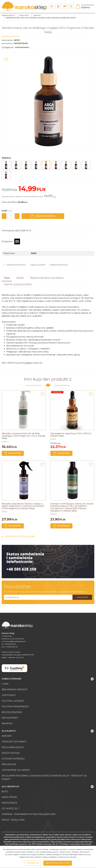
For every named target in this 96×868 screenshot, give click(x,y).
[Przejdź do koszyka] (88, 6)
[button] (7, 278)
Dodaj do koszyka (43, 216)
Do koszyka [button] (13, 453)
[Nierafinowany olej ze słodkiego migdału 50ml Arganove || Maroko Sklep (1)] (48, 101)
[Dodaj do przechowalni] (6, 60)
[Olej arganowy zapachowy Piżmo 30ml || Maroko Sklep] (71, 435)
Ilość (7, 211)
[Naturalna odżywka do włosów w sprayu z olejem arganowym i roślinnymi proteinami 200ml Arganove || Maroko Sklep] (23, 506)
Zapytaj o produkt (38, 265)
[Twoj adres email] (38, 597)
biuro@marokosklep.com (16, 641)
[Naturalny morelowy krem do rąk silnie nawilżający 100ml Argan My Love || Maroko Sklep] (24, 436)
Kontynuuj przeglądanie (19, 537)
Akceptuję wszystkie (58, 863)
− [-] (4, 216)
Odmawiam (33, 863)
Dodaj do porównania (59, 265)
